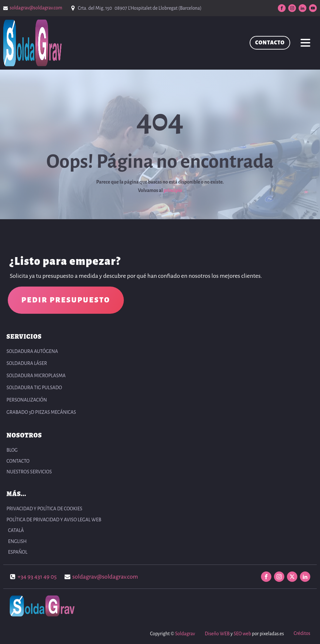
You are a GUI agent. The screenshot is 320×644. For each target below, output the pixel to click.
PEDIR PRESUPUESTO (66, 300)
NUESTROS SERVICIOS (29, 472)
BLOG (12, 450)
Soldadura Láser (27, 363)
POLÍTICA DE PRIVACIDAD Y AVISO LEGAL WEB (54, 520)
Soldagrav (185, 634)
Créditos (302, 633)
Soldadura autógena (32, 351)
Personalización (27, 400)
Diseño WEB (217, 634)
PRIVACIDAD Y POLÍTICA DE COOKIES (44, 509)
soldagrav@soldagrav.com (36, 8)
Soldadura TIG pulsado (34, 388)
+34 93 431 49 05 (37, 577)
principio (173, 190)
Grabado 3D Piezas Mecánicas (41, 412)
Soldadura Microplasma (36, 376)
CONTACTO (270, 43)
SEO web (242, 634)
